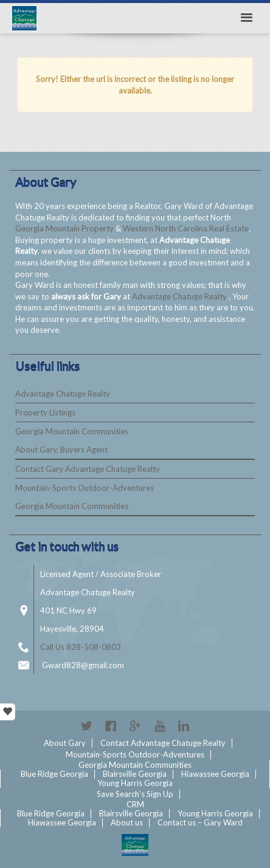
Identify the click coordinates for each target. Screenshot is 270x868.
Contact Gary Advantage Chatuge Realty (88, 469)
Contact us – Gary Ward (200, 822)
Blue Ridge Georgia (54, 774)
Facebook (111, 726)
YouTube (159, 726)
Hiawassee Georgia (215, 774)
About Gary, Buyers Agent (61, 449)
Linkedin (184, 726)
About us (127, 822)
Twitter (86, 726)
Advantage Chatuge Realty (180, 296)
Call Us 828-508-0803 (81, 647)
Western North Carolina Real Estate (186, 228)
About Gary (65, 743)
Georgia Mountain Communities (72, 431)
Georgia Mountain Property (65, 228)
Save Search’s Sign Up (135, 794)
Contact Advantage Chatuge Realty (163, 743)
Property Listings (45, 412)
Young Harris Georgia (135, 783)
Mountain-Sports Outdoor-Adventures (85, 488)
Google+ (135, 726)
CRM (135, 804)
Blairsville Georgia (135, 774)
